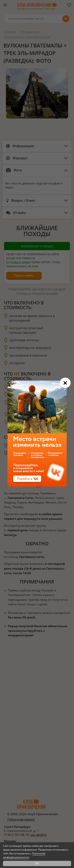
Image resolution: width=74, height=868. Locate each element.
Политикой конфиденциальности (24, 855)
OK (37, 863)
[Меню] (5, 5)
